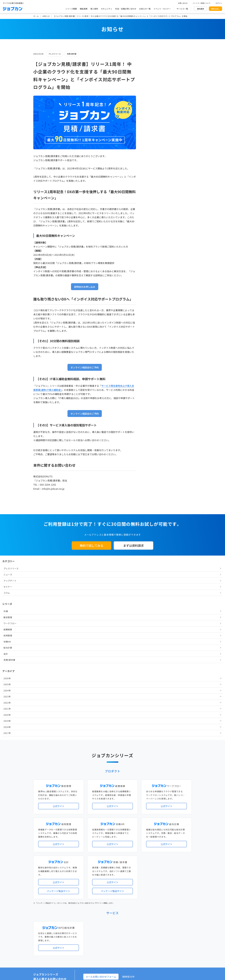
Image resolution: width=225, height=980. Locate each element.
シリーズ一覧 (96, 862)
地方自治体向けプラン (157, 841)
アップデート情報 (122, 829)
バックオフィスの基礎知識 (102, 923)
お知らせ (46, 16)
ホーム (36, 16)
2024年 (150, 187)
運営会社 (94, 935)
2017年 (150, 230)
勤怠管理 (151, 114)
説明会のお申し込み (85, 287)
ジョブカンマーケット (124, 923)
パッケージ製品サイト (59, 707)
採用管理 (151, 132)
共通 (149, 108)
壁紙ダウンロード (156, 923)
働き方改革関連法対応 (127, 846)
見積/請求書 (72, 54)
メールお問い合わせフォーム (101, 792)
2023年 (150, 193)
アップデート (153, 77)
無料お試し (215, 9)
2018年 (150, 224)
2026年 (150, 175)
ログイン (219, 3)
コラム (150, 89)
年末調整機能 (173, 841)
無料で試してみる (92, 546)
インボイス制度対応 (165, 846)
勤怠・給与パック (138, 841)
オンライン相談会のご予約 (85, 367)
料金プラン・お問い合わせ (102, 911)
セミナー (151, 83)
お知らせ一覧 (145, 9)
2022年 (150, 199)
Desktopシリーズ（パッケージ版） (118, 862)
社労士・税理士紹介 (115, 874)
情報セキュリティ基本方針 (145, 935)
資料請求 (201, 9)
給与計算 (151, 144)
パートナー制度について (202, 3)
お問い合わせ (183, 3)
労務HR (150, 138)
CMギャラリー (141, 923)
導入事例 (94, 9)
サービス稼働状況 (138, 829)
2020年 (150, 211)
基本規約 (105, 935)
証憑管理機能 (181, 846)
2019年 (150, 218)
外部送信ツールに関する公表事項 (174, 935)
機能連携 (84, 9)
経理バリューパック (121, 841)
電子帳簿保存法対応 (147, 846)
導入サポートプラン (119, 850)
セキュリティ (107, 9)
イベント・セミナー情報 (101, 899)
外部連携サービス (98, 874)
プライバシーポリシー (122, 935)
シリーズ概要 (71, 9)
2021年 (150, 205)
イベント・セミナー (162, 9)
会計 (149, 150)
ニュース (151, 71)
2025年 (150, 181)
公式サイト (59, 622)
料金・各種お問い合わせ (126, 9)
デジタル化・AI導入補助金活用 (103, 846)
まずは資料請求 (133, 546)
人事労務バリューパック (101, 841)
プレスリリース (55, 54)
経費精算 (151, 126)
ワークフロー (153, 120)
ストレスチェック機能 (100, 850)
